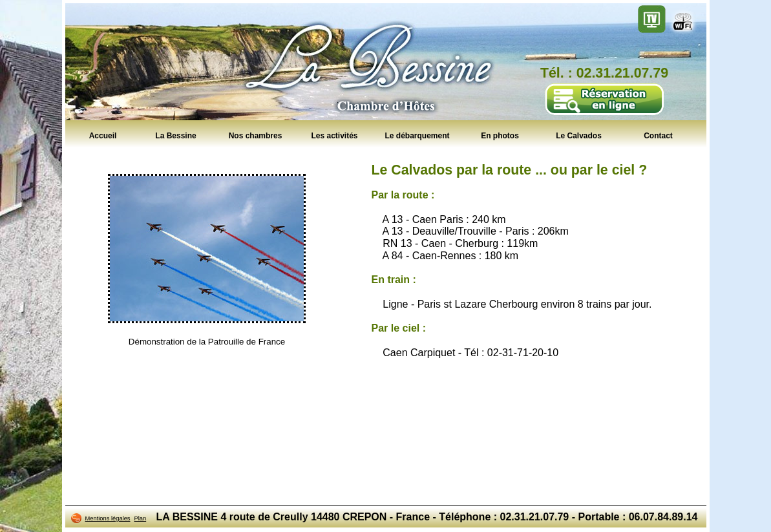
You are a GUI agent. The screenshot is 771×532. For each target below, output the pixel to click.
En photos (500, 135)
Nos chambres (256, 135)
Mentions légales (108, 518)
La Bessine (175, 135)
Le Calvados (579, 135)
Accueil (103, 135)
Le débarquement (417, 135)
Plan (141, 518)
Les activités (334, 135)
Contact (658, 135)
